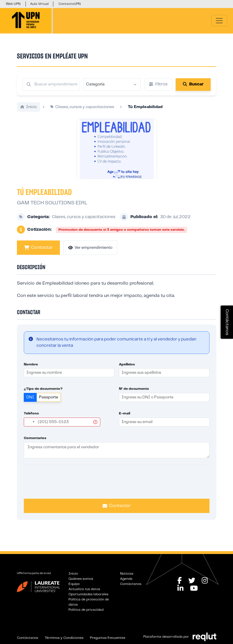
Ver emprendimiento (90, 254)
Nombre (31, 371)
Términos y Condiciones (64, 638)
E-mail (125, 420)
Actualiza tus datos (84, 589)
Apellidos (127, 371)
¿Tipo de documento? (43, 395)
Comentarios (35, 444)
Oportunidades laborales (88, 594)
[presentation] (117, 488)
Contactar (38, 254)
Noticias (127, 574)
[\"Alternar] (219, 21)
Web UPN (13, 4)
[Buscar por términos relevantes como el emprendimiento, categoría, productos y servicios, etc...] (51, 85)
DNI (30, 404)
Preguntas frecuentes (108, 638)
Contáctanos (131, 584)
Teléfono (31, 420)
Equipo (74, 584)
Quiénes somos (81, 579)
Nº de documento (134, 395)
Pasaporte (49, 404)
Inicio (73, 574)
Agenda (126, 579)
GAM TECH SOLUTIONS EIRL (52, 209)
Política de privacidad (86, 610)
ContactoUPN (69, 4)
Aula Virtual (39, 4)
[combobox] (30, 428)
